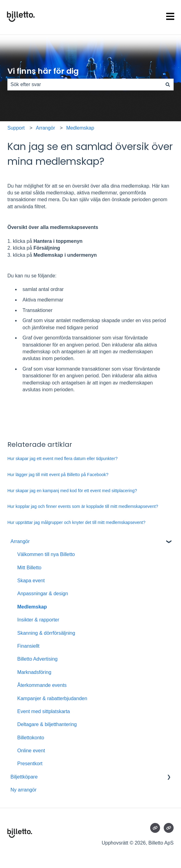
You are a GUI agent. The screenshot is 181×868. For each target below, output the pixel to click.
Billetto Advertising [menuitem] (37, 659)
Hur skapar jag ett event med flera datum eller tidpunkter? (62, 459)
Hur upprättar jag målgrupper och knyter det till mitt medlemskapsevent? (76, 522)
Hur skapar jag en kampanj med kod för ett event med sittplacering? (72, 491)
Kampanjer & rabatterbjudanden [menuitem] (52, 698)
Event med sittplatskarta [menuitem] (44, 711)
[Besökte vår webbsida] (155, 828)
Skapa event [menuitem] (31, 581)
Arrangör (45, 128)
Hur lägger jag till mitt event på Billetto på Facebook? (58, 475)
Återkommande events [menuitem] (42, 685)
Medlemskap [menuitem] (32, 607)
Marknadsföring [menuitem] (34, 672)
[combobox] (85, 85)
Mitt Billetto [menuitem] (29, 568)
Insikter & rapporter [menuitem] (38, 620)
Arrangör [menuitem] (20, 541)
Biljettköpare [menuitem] (24, 777)
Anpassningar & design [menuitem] (43, 594)
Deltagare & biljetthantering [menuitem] (47, 724)
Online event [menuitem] (31, 751)
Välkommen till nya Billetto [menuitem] (46, 554)
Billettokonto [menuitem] (31, 738)
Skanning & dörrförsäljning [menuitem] (46, 633)
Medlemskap (80, 128)
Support (16, 128)
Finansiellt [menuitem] (28, 646)
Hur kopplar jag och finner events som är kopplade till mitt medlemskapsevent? (83, 506)
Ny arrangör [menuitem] (23, 790)
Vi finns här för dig (43, 71)
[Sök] (168, 85)
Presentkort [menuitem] (30, 764)
